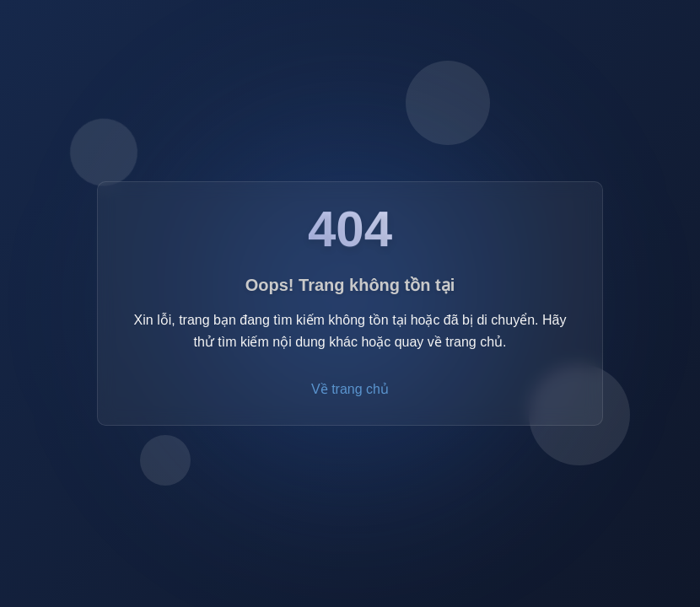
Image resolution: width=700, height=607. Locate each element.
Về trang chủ (350, 391)
